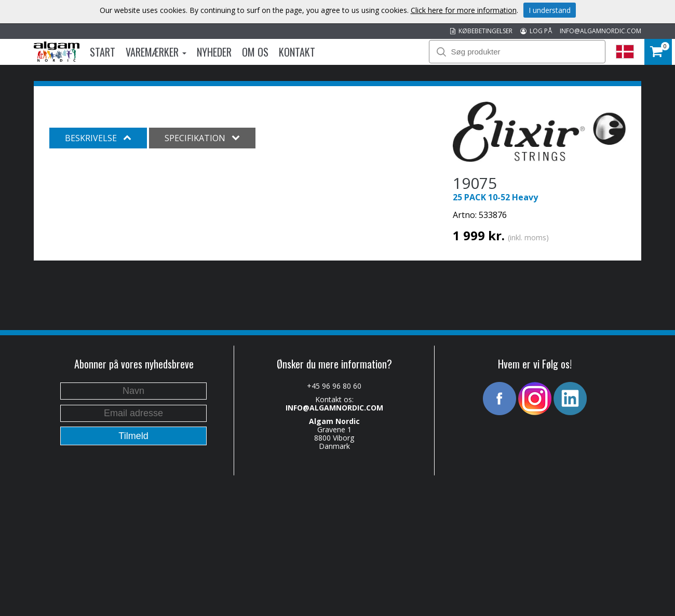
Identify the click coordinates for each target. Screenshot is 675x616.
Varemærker (156, 52)
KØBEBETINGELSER (481, 31)
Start (103, 52)
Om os (255, 52)
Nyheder (214, 52)
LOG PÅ (536, 31)
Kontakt (297, 52)
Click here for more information (464, 10)
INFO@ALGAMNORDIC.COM (600, 31)
